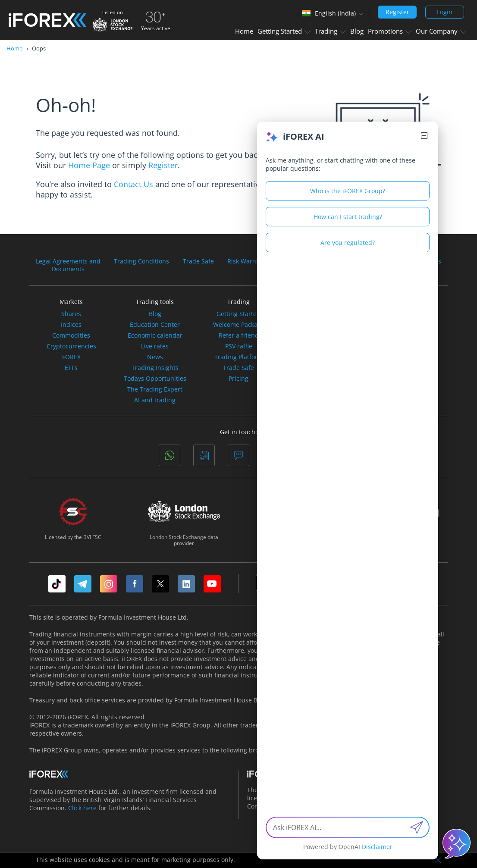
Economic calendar (155, 335)
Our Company (441, 31)
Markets (71, 302)
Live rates (155, 346)
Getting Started (284, 31)
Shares (71, 314)
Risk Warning (246, 261)
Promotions (390, 31)
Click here (82, 808)
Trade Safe (198, 261)
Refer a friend (239, 335)
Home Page (89, 165)
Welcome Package (239, 325)
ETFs (71, 368)
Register (397, 12)
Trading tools (155, 302)
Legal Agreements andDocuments (68, 265)
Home (244, 31)
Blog (357, 31)
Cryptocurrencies (71, 346)
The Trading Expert (155, 389)
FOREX (71, 357)
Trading (330, 31)
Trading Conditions (141, 261)
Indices (71, 325)
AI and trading (155, 400)
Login (445, 12)
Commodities (71, 335)
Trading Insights (155, 368)
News (155, 357)
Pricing (238, 379)
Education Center (155, 325)
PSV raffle (239, 346)
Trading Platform (239, 357)
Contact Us (133, 184)
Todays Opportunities (155, 379)
